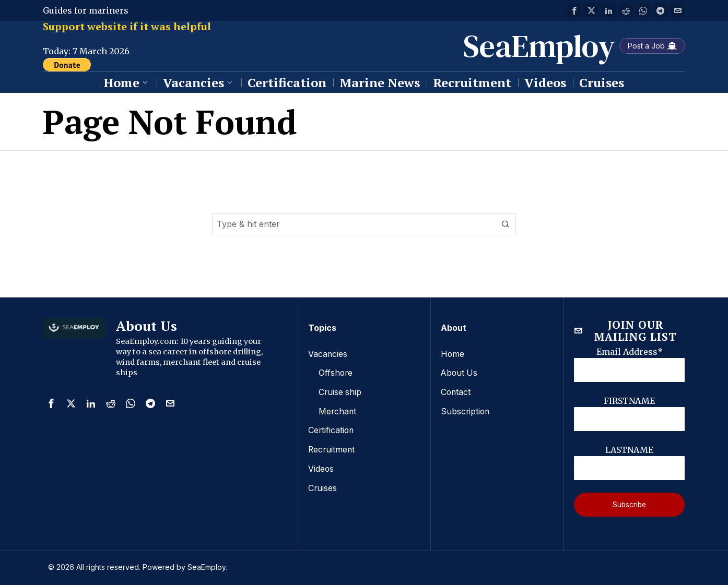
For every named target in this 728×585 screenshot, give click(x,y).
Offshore (336, 373)
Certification (332, 429)
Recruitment (332, 448)
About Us (460, 373)
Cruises (323, 485)
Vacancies (328, 354)
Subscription (466, 410)
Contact (456, 391)
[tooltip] (574, 10)
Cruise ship (340, 391)
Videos (321, 467)
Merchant (338, 410)
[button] (506, 224)
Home (453, 354)
